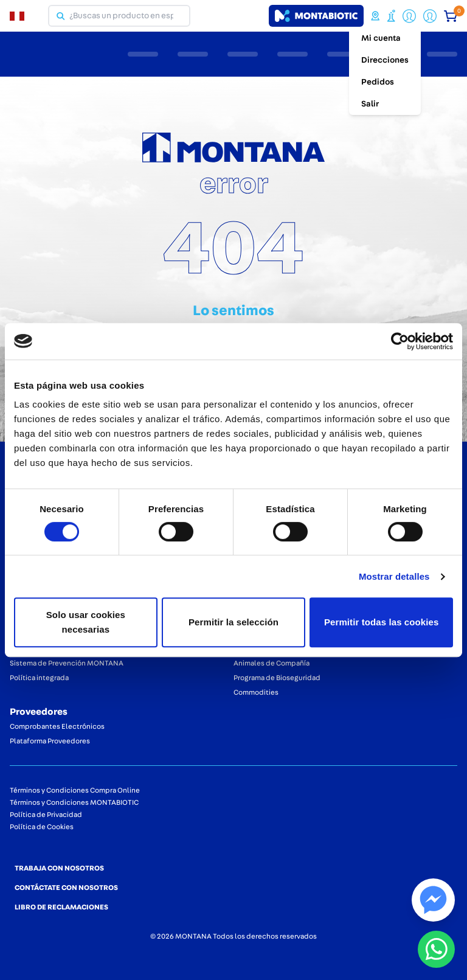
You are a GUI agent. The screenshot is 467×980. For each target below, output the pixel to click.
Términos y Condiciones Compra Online (75, 790)
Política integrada (39, 678)
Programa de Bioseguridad (277, 678)
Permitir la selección (233, 622)
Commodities (256, 692)
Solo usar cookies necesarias (86, 622)
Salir (370, 104)
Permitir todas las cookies (382, 622)
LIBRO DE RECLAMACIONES (61, 907)
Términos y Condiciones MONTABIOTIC (74, 802)
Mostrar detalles (394, 576)
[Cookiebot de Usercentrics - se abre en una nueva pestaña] (400, 341)
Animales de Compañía (272, 663)
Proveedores (39, 712)
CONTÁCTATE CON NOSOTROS (66, 888)
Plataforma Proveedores (50, 741)
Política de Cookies (42, 827)
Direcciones (385, 60)
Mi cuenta (381, 38)
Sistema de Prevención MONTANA (67, 663)
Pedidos (378, 82)
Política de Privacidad (46, 815)
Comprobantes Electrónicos (57, 726)
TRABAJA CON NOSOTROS (59, 868)
